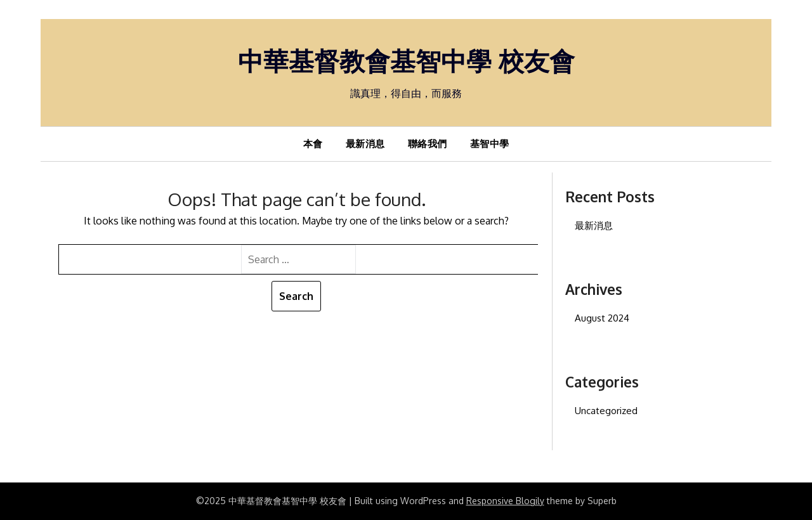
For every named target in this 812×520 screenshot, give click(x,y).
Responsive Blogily (505, 501)
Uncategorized (606, 411)
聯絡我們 (428, 144)
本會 (313, 144)
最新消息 (365, 144)
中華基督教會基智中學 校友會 (406, 60)
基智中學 (490, 144)
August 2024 (602, 318)
